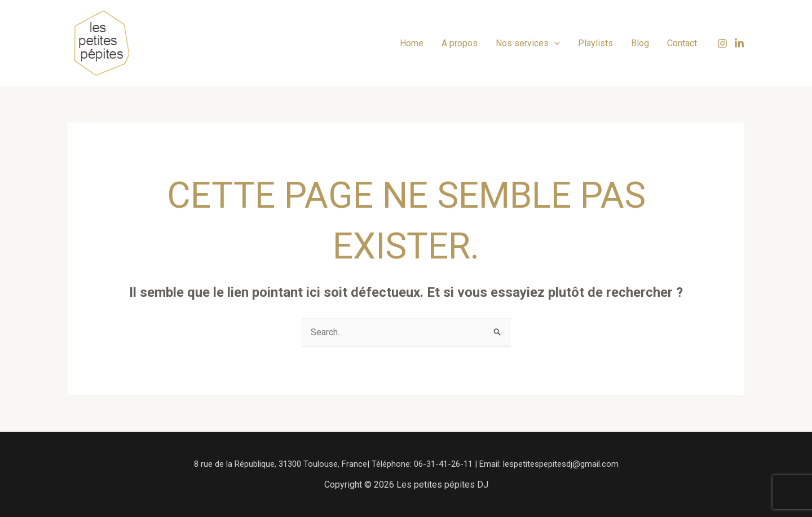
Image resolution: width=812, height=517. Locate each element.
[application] (554, 43)
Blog (640, 43)
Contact (682, 43)
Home (412, 43)
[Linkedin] (739, 43)
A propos (460, 43)
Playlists (595, 43)
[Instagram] (722, 43)
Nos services (528, 43)
